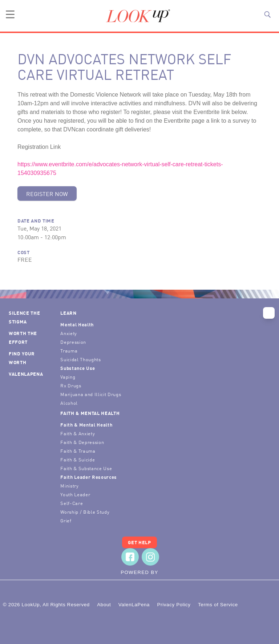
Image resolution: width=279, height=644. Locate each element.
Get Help (139, 542)
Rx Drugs (71, 385)
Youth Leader (75, 494)
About (104, 605)
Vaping (68, 377)
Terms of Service (218, 605)
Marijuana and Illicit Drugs (91, 394)
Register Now (47, 193)
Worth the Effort (23, 337)
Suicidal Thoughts (80, 359)
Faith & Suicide (78, 459)
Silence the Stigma (24, 317)
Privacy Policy (174, 605)
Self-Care (72, 503)
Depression (73, 342)
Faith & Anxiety (78, 433)
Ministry (69, 486)
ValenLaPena (26, 374)
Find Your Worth (22, 358)
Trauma (69, 350)
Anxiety (69, 333)
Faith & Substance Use (86, 468)
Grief (66, 520)
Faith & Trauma (78, 451)
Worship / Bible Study (85, 512)
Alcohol (69, 403)
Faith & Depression (82, 442)
